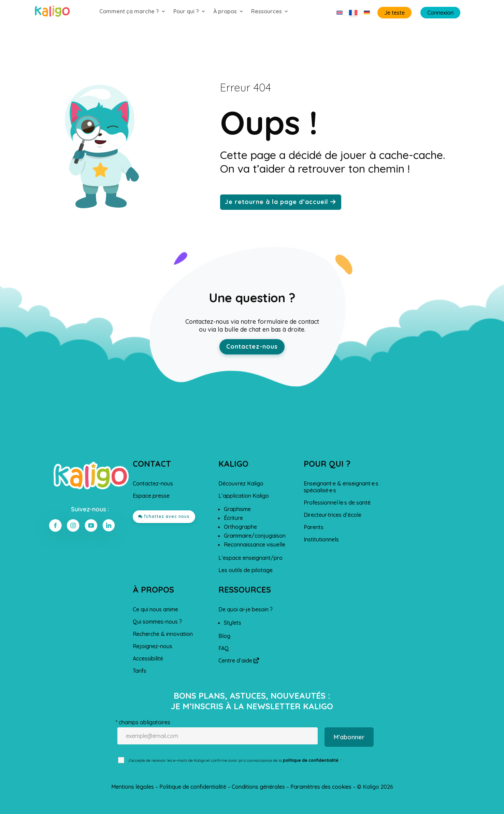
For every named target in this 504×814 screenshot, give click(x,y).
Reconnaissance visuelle (255, 544)
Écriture (233, 518)
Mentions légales (133, 787)
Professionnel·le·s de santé (337, 503)
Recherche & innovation (163, 634)
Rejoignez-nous (153, 646)
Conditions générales (258, 787)
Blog (224, 636)
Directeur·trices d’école (333, 515)
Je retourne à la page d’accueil (277, 202)
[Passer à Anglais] (340, 13)
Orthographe (240, 527)
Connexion (440, 13)
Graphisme (237, 509)
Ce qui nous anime (155, 609)
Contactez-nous (252, 346)
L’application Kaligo (244, 496)
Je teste (394, 13)
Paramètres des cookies (321, 787)
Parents (314, 527)
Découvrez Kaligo (241, 483)
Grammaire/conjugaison (255, 536)
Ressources (267, 12)
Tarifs (140, 671)
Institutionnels (321, 539)
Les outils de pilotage (246, 570)
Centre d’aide (239, 660)
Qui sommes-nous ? (157, 622)
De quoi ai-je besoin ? (246, 609)
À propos (225, 12)
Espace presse (151, 496)
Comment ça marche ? (129, 12)
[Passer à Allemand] (367, 13)
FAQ (224, 648)
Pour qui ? (186, 12)
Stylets (233, 623)
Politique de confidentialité (193, 787)
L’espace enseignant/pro (250, 558)
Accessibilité (148, 658)
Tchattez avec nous (167, 516)
